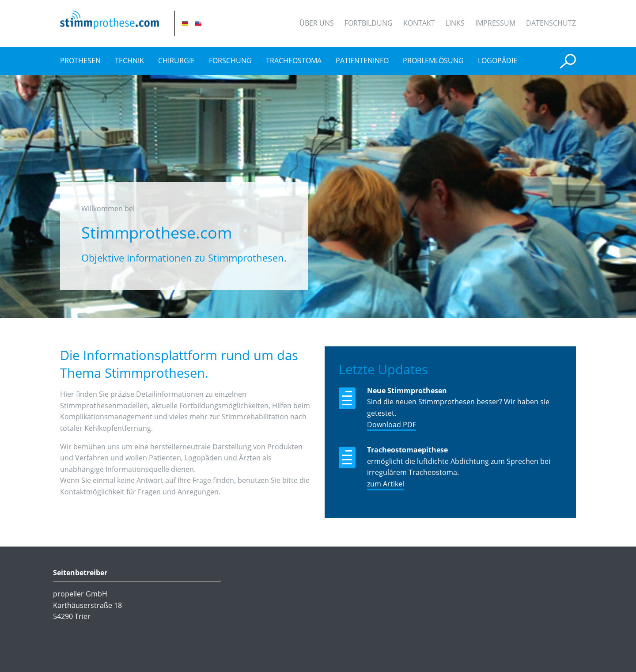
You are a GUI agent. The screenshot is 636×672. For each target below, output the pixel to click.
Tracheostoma (294, 61)
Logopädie (498, 61)
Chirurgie (176, 61)
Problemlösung (433, 61)
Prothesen (80, 61)
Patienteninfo (362, 61)
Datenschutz (551, 23)
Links (455, 23)
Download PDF (392, 425)
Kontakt (419, 23)
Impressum (495, 23)
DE (185, 23)
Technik (129, 61)
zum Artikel (386, 484)
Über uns (317, 23)
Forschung (230, 61)
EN (198, 23)
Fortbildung (369, 23)
